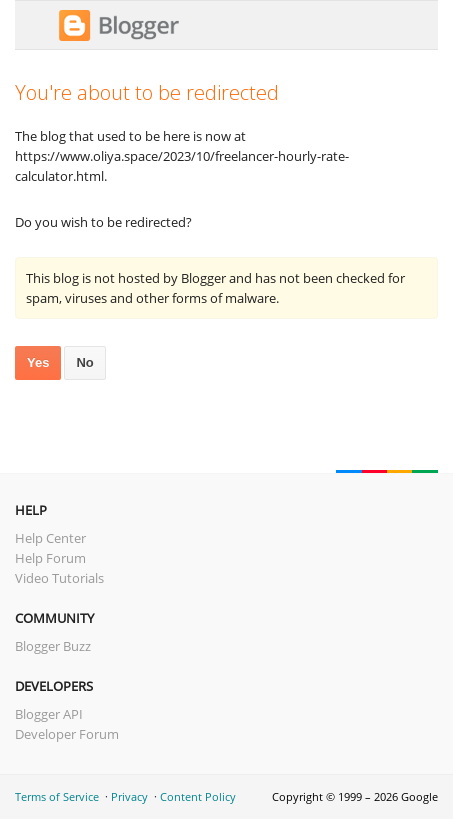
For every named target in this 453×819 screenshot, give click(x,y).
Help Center (50, 538)
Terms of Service (57, 796)
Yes (38, 362)
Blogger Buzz (53, 646)
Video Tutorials (59, 578)
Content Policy (198, 796)
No (84, 362)
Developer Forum (67, 734)
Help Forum (50, 558)
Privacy (129, 796)
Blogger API (49, 714)
